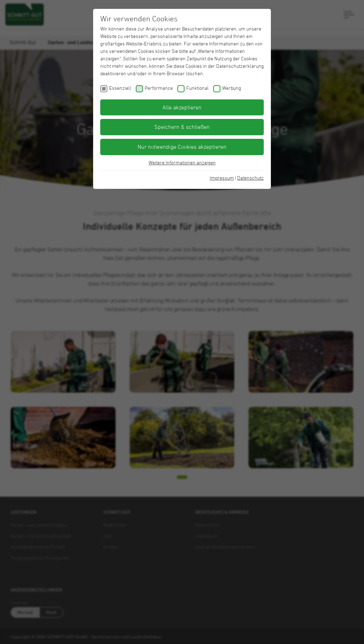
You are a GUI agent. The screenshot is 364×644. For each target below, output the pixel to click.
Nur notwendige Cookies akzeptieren (182, 147)
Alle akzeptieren (182, 107)
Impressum (222, 178)
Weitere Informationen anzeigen (182, 162)
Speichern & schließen (182, 127)
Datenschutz (250, 178)
